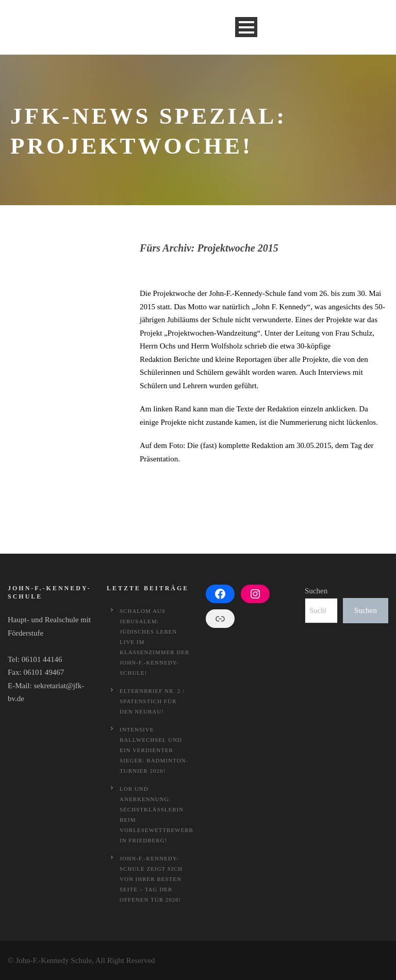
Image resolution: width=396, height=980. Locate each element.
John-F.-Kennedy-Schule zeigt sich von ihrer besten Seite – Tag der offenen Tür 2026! (151, 879)
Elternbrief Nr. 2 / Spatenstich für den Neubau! (152, 701)
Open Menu (246, 27)
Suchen (316, 591)
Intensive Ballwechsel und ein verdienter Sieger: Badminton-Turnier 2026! (154, 750)
